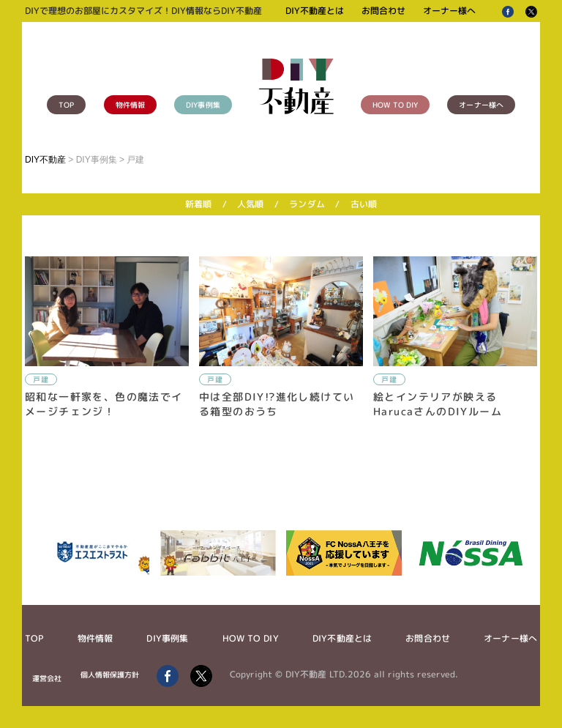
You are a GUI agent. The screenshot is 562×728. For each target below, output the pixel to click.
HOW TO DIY (395, 105)
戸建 (41, 379)
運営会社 (47, 678)
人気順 (250, 204)
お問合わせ (383, 11)
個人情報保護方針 (110, 675)
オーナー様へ (449, 11)
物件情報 (130, 105)
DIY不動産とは (315, 11)
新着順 (198, 204)
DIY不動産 (45, 160)
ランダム (307, 204)
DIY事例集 (203, 105)
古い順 (364, 204)
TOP (66, 105)
